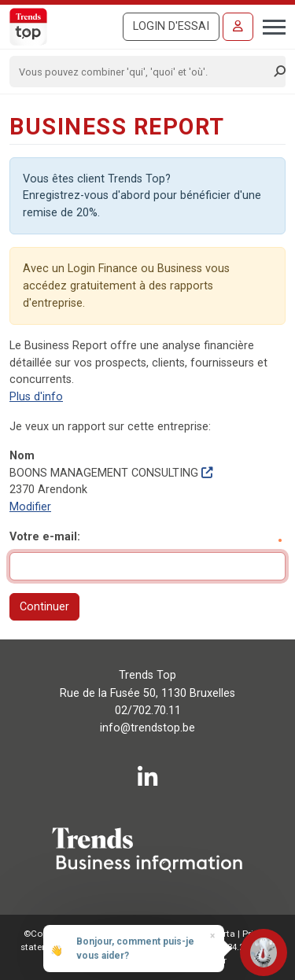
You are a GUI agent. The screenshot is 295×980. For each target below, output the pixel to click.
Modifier (30, 507)
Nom (22, 456)
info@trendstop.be (147, 728)
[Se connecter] (238, 27)
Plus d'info (36, 397)
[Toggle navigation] (269, 25)
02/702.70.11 (148, 711)
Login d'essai (171, 26)
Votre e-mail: (45, 537)
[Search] (142, 72)
